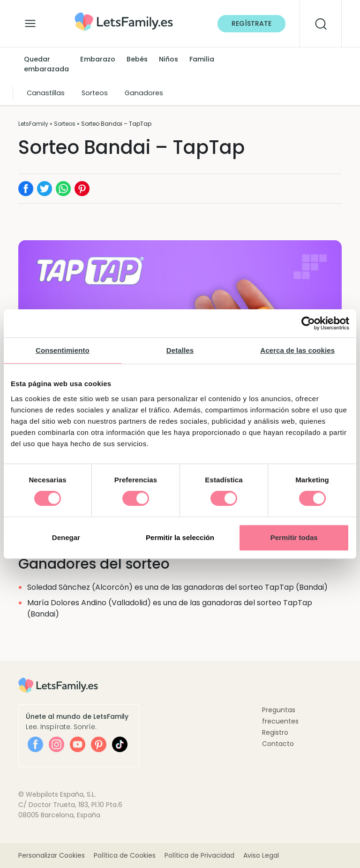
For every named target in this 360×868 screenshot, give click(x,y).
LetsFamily (33, 124)
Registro (275, 732)
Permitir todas (294, 537)
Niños (169, 59)
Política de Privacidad (199, 855)
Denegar (66, 537)
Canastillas (46, 93)
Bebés (137, 59)
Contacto (278, 744)
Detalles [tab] (180, 350)
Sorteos (95, 93)
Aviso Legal (261, 855)
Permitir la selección (180, 537)
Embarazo (98, 59)
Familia (202, 59)
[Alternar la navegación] (30, 21)
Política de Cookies (125, 855)
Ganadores (144, 93)
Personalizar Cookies (52, 855)
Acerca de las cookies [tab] (297, 350)
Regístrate (251, 23)
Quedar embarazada (46, 64)
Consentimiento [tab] (63, 350)
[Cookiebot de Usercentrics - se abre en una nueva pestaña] (308, 323)
